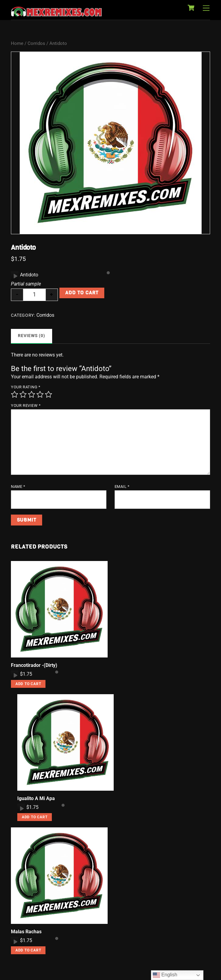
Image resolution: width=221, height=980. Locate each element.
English (165, 975)
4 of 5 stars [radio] (40, 394)
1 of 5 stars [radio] (15, 394)
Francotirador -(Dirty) (34, 665)
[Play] (15, 276)
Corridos (36, 43)
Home (17, 43)
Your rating (26, 387)
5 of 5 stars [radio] (49, 394)
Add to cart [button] (28, 684)
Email (122, 487)
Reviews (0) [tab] (32, 336)
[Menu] (206, 8)
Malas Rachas (26, 932)
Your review (26, 406)
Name (18, 487)
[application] (15, 276)
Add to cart (82, 293)
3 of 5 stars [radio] (32, 394)
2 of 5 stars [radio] (23, 394)
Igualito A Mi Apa (36, 798)
